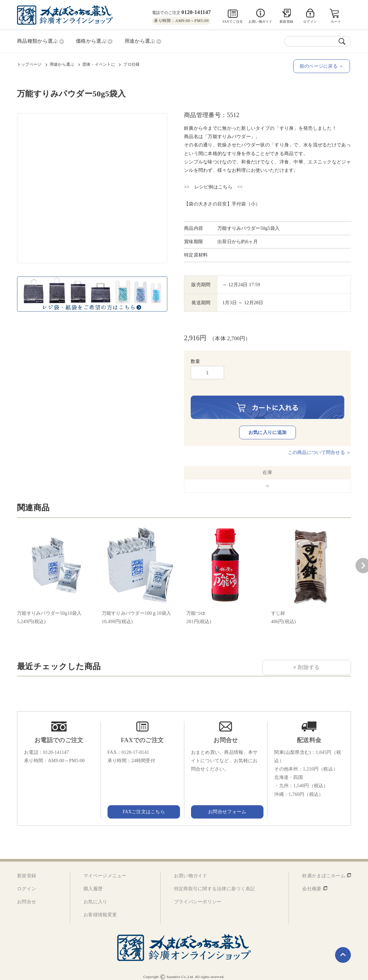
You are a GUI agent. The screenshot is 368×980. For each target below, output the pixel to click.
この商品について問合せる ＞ (319, 446)
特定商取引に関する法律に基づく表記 (215, 882)
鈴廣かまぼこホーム (324, 869)
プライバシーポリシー (198, 895)
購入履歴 (93, 882)
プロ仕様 (131, 64)
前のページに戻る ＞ (323, 66)
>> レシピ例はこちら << (213, 187)
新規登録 (286, 22)
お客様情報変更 (100, 908)
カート (336, 22)
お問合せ (27, 895)
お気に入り (95, 895)
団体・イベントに (99, 64)
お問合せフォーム (226, 805)
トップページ (29, 64)
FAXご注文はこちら (142, 805)
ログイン (27, 882)
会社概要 (312, 882)
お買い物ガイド (260, 22)
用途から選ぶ (62, 64)
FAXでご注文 (233, 22)
